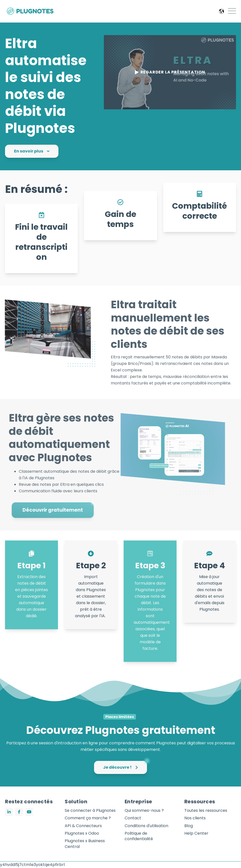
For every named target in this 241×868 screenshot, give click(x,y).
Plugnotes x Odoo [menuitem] (82, 833)
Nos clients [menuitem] (195, 818)
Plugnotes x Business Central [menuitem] (85, 844)
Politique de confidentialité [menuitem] (139, 836)
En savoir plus (32, 151)
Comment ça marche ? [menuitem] (88, 818)
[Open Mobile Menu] (232, 11)
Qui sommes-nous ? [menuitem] (144, 811)
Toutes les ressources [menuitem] (206, 811)
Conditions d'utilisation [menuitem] (146, 826)
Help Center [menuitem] (196, 833)
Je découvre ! (125, 766)
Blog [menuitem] (189, 826)
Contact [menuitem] (133, 818)
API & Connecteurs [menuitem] (83, 826)
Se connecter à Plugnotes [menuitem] (90, 811)
